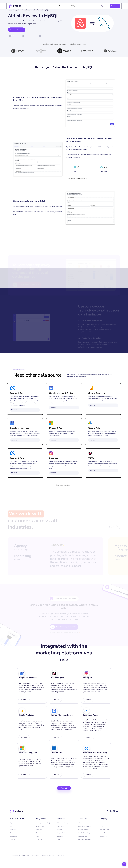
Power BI (60, 830)
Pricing (73, 6)
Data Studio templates (85, 826)
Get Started (115, 6)
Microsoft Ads (40, 833)
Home (10, 10)
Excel (59, 839)
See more (14, 410)
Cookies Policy (60, 856)
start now (24, 700)
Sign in (103, 6)
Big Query (60, 836)
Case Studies (14, 836)
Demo (101, 826)
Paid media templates (84, 839)
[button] (29, 6)
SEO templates (83, 836)
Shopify (38, 836)
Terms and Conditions (48, 856)
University (13, 830)
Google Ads (39, 830)
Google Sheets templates (86, 833)
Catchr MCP (13, 839)
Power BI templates (84, 830)
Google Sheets (61, 833)
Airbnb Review (26, 10)
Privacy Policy (36, 856)
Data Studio (60, 826)
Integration (17, 10)
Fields (12, 826)
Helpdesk (102, 833)
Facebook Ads (40, 826)
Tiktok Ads (39, 839)
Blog (11, 833)
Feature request (104, 830)
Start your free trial (17, 30)
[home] (14, 6)
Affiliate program (104, 836)
